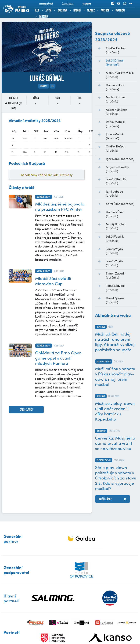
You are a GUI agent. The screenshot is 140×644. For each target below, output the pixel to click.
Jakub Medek (115, 136)
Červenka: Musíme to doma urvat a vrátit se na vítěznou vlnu (115, 443)
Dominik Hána (116, 87)
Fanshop (105, 10)
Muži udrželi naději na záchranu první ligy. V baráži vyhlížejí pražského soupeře (115, 342)
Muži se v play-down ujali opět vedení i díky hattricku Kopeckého (115, 411)
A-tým (49, 10)
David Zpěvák (115, 300)
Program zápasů (44, 4)
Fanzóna (44, 17)
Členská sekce (65, 4)
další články (26, 410)
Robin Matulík (115, 124)
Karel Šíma (120, 204)
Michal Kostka (115, 99)
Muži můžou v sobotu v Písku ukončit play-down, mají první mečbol (115, 376)
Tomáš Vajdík (115, 251)
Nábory (77, 10)
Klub (37, 10)
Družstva (62, 10)
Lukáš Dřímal (115, 62)
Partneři (120, 10)
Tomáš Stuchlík (116, 181)
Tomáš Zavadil (116, 288)
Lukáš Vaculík (115, 238)
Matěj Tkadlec (116, 226)
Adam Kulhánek (117, 112)
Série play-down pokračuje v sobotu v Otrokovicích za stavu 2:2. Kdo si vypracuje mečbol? (116, 478)
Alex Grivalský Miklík (120, 75)
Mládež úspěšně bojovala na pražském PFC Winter (60, 206)
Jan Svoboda (114, 193)
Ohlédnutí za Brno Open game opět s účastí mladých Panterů (58, 358)
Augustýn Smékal (118, 169)
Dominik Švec (115, 214)
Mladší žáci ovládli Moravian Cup (53, 281)
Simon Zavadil (116, 275)
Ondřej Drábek (116, 50)
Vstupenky (84, 4)
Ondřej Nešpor (116, 148)
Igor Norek (120, 159)
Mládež (91, 10)
